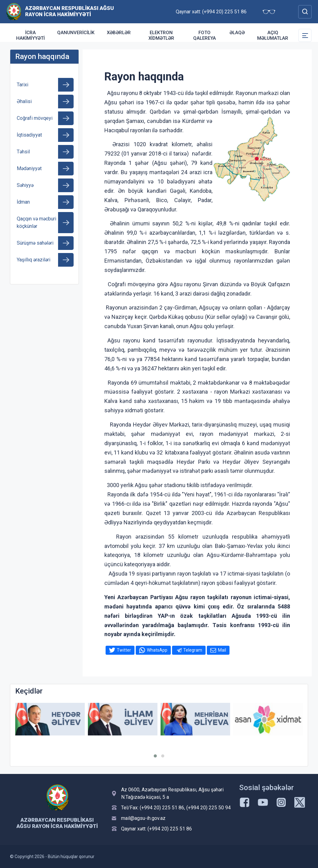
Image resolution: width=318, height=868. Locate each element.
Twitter (124, 650)
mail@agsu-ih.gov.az (143, 818)
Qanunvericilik (76, 33)
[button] (155, 756)
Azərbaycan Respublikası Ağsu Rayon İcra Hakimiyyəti (70, 11)
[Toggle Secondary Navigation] (305, 35)
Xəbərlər (119, 33)
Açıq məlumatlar (273, 35)
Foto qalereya (204, 35)
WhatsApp (157, 650)
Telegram (193, 650)
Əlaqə (237, 33)
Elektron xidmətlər (161, 35)
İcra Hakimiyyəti (30, 35)
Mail (222, 650)
